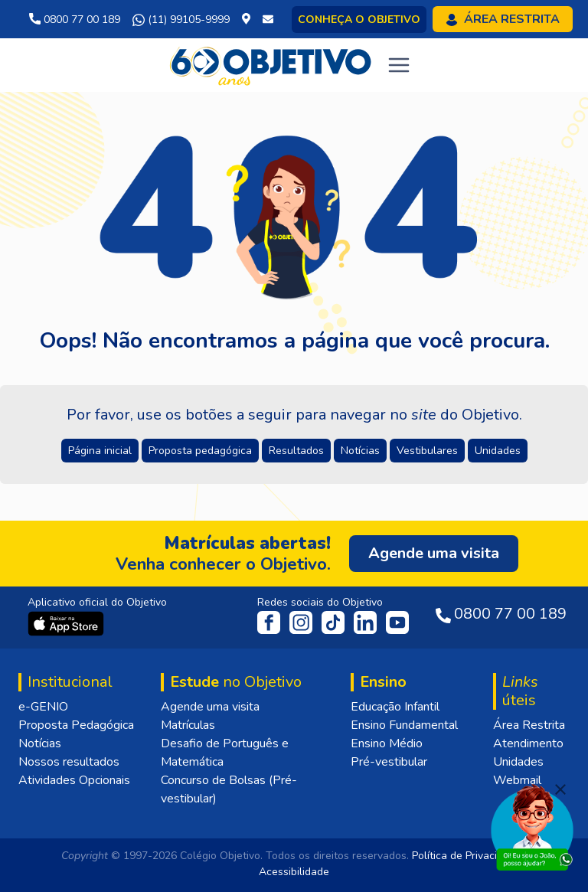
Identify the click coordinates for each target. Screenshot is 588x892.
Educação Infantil (395, 707)
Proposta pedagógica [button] (200, 451)
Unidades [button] (498, 451)
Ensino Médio (387, 743)
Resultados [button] (296, 451)
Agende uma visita (210, 707)
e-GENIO (43, 707)
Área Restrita (529, 725)
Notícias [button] (360, 451)
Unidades (518, 762)
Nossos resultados (69, 762)
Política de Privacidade (467, 856)
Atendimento (528, 743)
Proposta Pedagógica (76, 725)
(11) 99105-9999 (181, 20)
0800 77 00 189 (75, 20)
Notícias (40, 743)
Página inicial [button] (100, 451)
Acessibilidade (294, 872)
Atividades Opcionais (74, 780)
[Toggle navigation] (399, 65)
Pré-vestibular (389, 762)
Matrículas (188, 725)
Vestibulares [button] (427, 451)
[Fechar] (560, 789)
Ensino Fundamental (404, 725)
